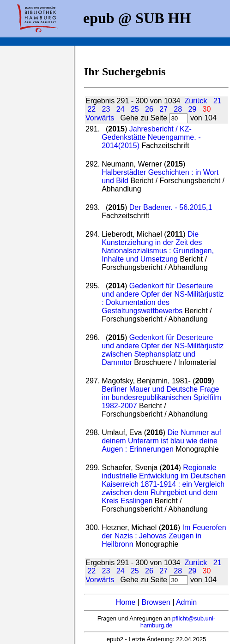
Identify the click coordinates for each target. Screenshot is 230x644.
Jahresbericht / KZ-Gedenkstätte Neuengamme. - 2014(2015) (151, 137)
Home (126, 602)
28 (178, 109)
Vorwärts (100, 118)
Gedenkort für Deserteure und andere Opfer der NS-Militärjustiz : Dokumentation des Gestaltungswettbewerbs (163, 298)
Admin (186, 602)
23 (106, 109)
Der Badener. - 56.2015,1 (171, 207)
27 (163, 109)
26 (149, 109)
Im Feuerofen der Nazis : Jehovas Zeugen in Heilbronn (164, 536)
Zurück (196, 101)
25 (135, 109)
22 (91, 109)
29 (192, 109)
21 (218, 101)
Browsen (156, 602)
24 (121, 109)
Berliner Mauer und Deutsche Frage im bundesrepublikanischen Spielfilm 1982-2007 (161, 397)
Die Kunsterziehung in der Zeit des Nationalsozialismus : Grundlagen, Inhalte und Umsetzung (158, 247)
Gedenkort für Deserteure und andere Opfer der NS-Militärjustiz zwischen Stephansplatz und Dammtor (163, 350)
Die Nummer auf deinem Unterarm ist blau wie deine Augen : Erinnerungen (161, 441)
